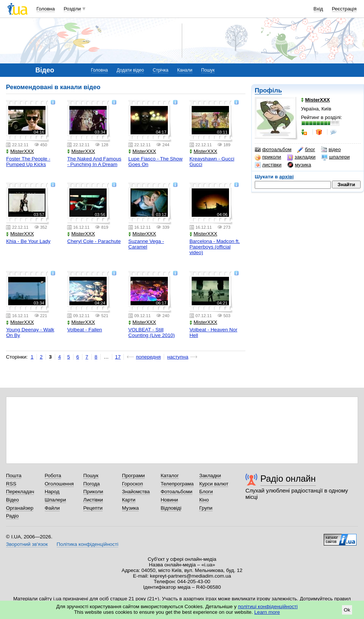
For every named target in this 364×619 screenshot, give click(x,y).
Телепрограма (177, 484)
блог (306, 150)
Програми (133, 476)
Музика (130, 508)
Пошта (14, 476)
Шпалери (55, 500)
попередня (148, 357)
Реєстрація (344, 9)
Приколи (93, 492)
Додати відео (130, 70)
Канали (185, 70)
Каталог (170, 476)
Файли (52, 508)
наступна (178, 357)
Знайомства (136, 492)
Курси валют (214, 484)
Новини (170, 500)
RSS (11, 484)
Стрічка (160, 70)
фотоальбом (273, 150)
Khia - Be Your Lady (28, 241)
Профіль (268, 90)
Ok (347, 610)
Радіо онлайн (288, 479)
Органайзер (20, 508)
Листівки (93, 500)
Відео (12, 500)
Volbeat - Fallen (84, 330)
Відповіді (171, 508)
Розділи (72, 9)
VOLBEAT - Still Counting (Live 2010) (152, 332)
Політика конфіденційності (87, 544)
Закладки (210, 476)
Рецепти (93, 508)
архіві (287, 177)
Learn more (267, 612)
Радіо (12, 516)
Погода (91, 484)
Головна (46, 9)
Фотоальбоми (177, 492)
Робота (53, 476)
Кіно (204, 500)
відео (331, 150)
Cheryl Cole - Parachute (94, 241)
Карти (129, 500)
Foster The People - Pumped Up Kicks (28, 162)
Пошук (208, 70)
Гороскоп (132, 484)
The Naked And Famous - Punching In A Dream (94, 162)
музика (299, 165)
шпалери (336, 157)
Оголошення (59, 484)
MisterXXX (20, 151)
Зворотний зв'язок (27, 544)
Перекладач (20, 492)
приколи (268, 157)
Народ (52, 492)
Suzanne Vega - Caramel (146, 244)
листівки (268, 165)
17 (118, 357)
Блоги (206, 492)
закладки (301, 157)
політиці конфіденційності (268, 607)
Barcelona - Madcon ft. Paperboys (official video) (215, 247)
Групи (206, 508)
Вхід (318, 9)
